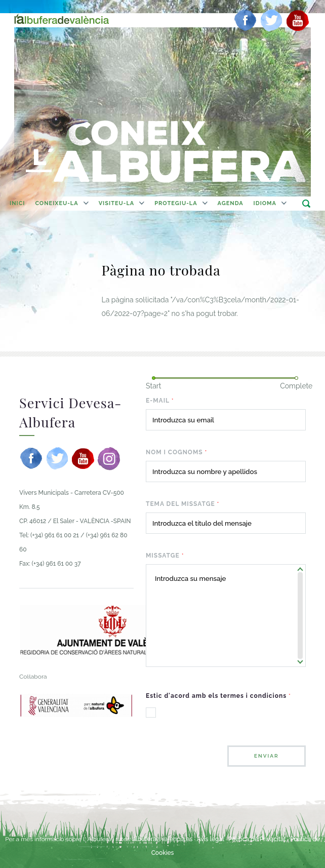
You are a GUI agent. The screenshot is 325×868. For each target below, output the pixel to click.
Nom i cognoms (176, 452)
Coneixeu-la (56, 203)
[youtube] (298, 20)
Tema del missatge (182, 504)
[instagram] (109, 458)
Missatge (165, 556)
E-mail (160, 401)
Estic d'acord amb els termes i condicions (218, 696)
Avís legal (211, 839)
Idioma (265, 203)
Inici (17, 203)
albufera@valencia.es (163, 839)
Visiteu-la (117, 203)
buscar (306, 203)
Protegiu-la (176, 203)
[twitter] (271, 20)
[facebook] (246, 20)
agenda (231, 203)
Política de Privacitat (258, 839)
